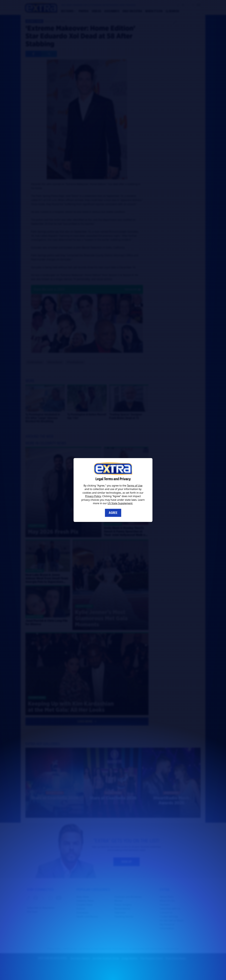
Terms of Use (135, 486)
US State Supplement (120, 503)
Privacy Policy (93, 496)
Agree (113, 513)
